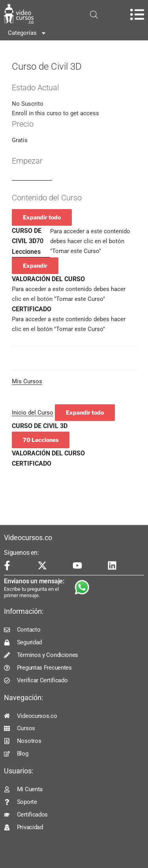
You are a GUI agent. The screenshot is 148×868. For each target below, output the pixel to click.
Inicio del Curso (33, 413)
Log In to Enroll (32, 177)
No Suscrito (28, 104)
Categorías (27, 33)
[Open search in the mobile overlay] (94, 15)
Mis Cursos (27, 381)
